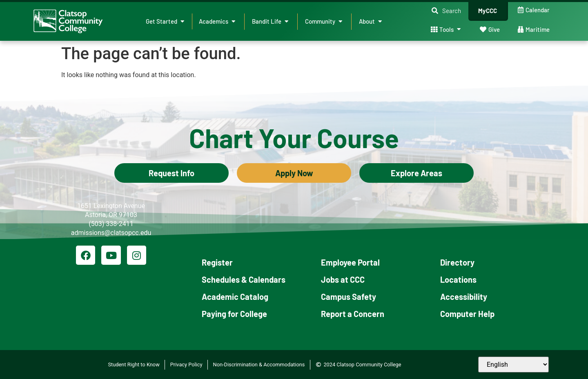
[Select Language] (513, 365)
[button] (446, 11)
